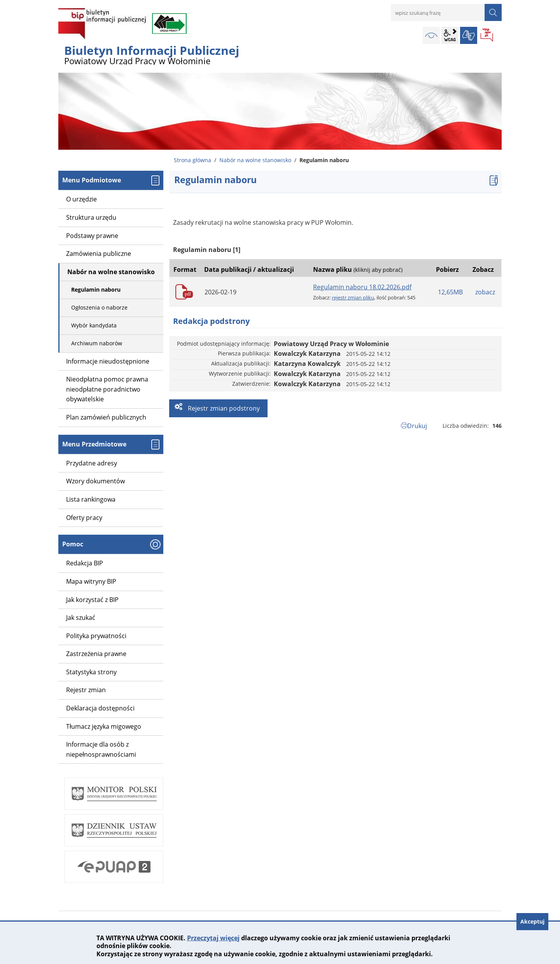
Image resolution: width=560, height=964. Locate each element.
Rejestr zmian (86, 690)
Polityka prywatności (96, 636)
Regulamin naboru (96, 290)
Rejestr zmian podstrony (223, 408)
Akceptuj (532, 921)
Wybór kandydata (94, 325)
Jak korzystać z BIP (92, 600)
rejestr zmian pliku (353, 297)
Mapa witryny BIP (91, 581)
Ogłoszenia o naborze (99, 307)
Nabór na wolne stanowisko (255, 160)
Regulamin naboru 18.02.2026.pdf (362, 287)
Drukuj (417, 426)
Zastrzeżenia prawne (96, 654)
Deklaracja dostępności (100, 708)
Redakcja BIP (85, 563)
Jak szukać (81, 618)
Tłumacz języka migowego (104, 726)
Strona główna (192, 160)
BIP (487, 35)
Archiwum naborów (97, 343)
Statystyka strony (91, 672)
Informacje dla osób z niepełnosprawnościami (101, 749)
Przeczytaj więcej (213, 938)
